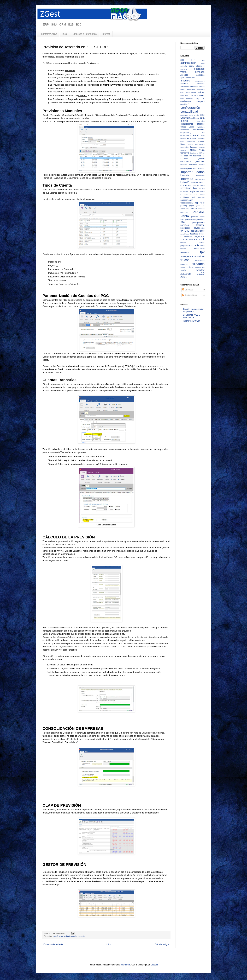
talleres (183, 243)
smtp (191, 240)
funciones (184, 158)
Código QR (200, 98)
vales (183, 267)
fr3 (191, 156)
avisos (202, 87)
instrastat (195, 182)
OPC (202, 203)
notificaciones (187, 200)
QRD (187, 231)
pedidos (194, 209)
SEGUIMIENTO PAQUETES (192, 237)
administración (188, 63)
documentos (199, 130)
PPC (183, 222)
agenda (184, 66)
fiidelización (194, 153)
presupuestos (198, 222)
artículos (185, 81)
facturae (194, 147)
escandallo (192, 138)
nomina (201, 197)
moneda (194, 194)
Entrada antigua (162, 944)
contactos (184, 115)
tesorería (81, 936)
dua (203, 133)
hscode (202, 165)
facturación (184, 147)
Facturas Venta (196, 150)
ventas (189, 267)
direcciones (185, 130)
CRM (202, 115)
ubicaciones (200, 260)
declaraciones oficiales (192, 124)
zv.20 (201, 274)
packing (184, 206)
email (196, 135)
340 (182, 60)
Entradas (188, 290)
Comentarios (189, 295)
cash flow (56, 936)
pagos (192, 206)
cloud (182, 98)
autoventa (194, 87)
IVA (195, 188)
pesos (202, 217)
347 (193, 60)
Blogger (154, 965)
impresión (185, 175)
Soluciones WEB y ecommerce (192, 316)
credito (197, 115)
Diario (191, 127)
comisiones (186, 101)
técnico (183, 249)
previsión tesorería (69, 936)
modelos (184, 194)
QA (182, 231)
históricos (184, 165)
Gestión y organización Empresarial (193, 310)
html (182, 168)
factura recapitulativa (196, 144)
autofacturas (185, 87)
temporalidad (199, 249)
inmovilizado (200, 179)
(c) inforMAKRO (48, 34)
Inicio (65, 34)
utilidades (198, 264)
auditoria (201, 84)
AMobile (184, 75)
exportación (191, 141)
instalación (185, 182)
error (203, 136)
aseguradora (200, 81)
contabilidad (189, 112)
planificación (190, 219)
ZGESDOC (186, 274)
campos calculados (188, 92)
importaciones (199, 168)
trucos (185, 260)
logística (194, 191)
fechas (183, 153)
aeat (203, 63)
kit (200, 188)
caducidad (201, 90)
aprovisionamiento (188, 78)
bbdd (183, 90)
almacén (200, 72)
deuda (183, 127)
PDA (188, 209)
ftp (204, 156)
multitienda (185, 197)
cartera (201, 92)
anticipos (200, 75)
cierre (193, 95)
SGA (182, 240)
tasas (202, 246)
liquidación (184, 191)
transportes (187, 256)
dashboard (195, 118)
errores (183, 139)
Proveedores (199, 228)
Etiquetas (201, 139)
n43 (194, 197)
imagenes (188, 168)
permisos (195, 217)
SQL (196, 240)
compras (201, 101)
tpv (202, 252)
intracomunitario (199, 185)
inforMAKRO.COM (192, 321)
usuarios (184, 264)
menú (202, 191)
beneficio (191, 90)
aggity (192, 66)
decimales (201, 121)
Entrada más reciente (53, 944)
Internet (106, 34)
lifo (203, 188)
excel (182, 141)
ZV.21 (184, 277)
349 (203, 60)
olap (196, 203)
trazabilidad (199, 256)
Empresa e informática (85, 34)
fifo (188, 153)
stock (202, 239)
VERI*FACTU (199, 267)
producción (186, 228)
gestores (200, 161)
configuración (190, 108)
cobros (190, 98)
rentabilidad (185, 234)
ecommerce (186, 136)
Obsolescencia (187, 203)
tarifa (197, 245)
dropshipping (186, 132)
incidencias (200, 175)
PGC (182, 219)
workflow (200, 270)
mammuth (126, 965)
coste (191, 115)
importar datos (192, 172)
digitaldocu (201, 127)
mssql (202, 194)
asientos (184, 84)
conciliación (185, 104)
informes (187, 179)
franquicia (197, 156)
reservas (194, 234)
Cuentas (185, 118)
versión (183, 270)
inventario (186, 188)
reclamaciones (198, 231)
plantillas (200, 219)
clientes (201, 96)
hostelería (193, 164)
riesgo (202, 234)
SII (187, 239)
